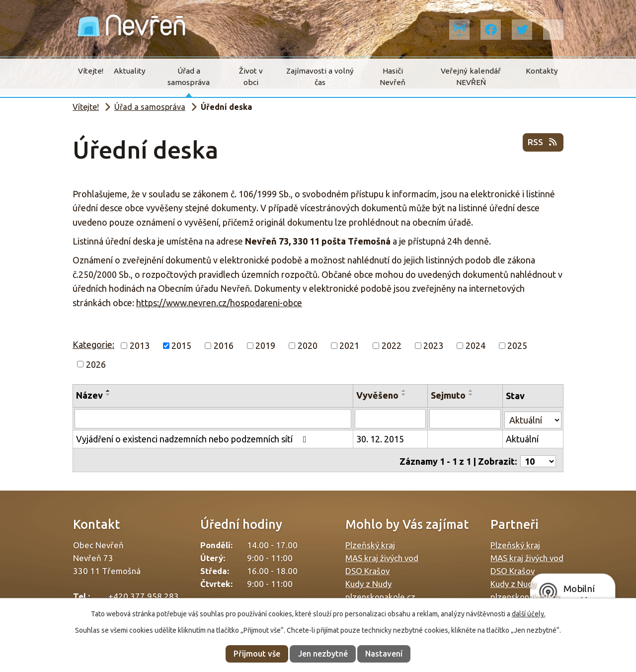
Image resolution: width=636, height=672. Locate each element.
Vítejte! (91, 71)
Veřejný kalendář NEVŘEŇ (471, 77)
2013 (140, 345)
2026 (96, 364)
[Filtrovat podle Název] (213, 419)
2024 (476, 345)
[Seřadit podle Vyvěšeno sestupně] (405, 395)
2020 (308, 345)
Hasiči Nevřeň (393, 77)
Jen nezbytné (323, 654)
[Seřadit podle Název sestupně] (108, 395)
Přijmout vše (257, 654)
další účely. (529, 614)
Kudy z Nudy (368, 580)
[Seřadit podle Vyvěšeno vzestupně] (405, 391)
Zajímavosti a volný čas (320, 77)
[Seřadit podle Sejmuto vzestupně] (472, 391)
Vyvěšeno (378, 395)
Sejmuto (449, 395)
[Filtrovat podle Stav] (533, 417)
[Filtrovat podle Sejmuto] (466, 419)
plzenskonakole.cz (380, 593)
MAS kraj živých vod (382, 554)
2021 (349, 345)
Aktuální (522, 438)
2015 (181, 345)
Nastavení (384, 654)
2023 (433, 345)
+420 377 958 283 (144, 593)
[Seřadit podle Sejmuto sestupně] (472, 395)
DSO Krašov (367, 567)
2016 (224, 345)
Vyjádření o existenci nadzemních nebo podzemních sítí (193, 438)
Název (89, 395)
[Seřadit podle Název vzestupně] (108, 391)
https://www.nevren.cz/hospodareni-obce (219, 303)
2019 (265, 345)
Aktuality (130, 71)
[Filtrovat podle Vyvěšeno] (391, 419)
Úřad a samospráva (189, 77)
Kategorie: (93, 344)
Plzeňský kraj (370, 542)
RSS (543, 144)
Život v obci (251, 77)
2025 (517, 345)
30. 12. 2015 (381, 438)
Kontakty (542, 71)
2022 (392, 345)
